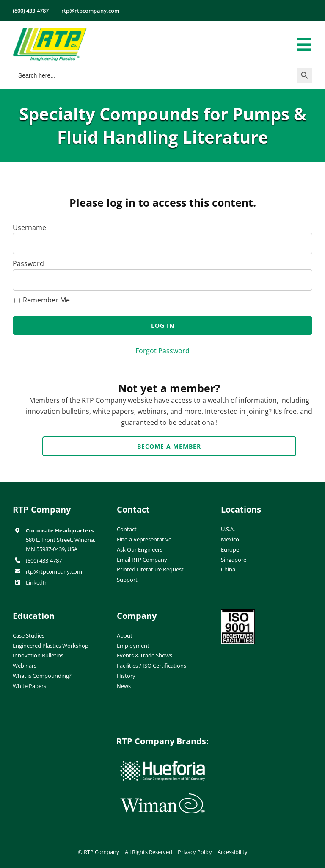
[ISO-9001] (238, 613)
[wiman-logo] (162, 797)
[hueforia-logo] (162, 764)
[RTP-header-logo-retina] (50, 31)
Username (29, 227)
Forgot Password (162, 351)
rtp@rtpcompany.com (54, 571)
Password (28, 263)
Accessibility (233, 852)
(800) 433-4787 (44, 560)
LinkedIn (37, 582)
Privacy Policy (195, 852)
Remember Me (42, 300)
